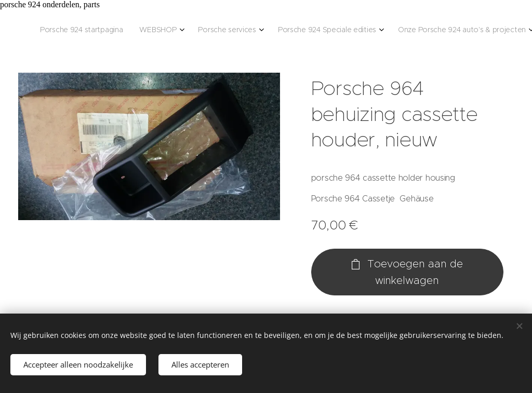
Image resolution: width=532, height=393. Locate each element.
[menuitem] (91, 31)
